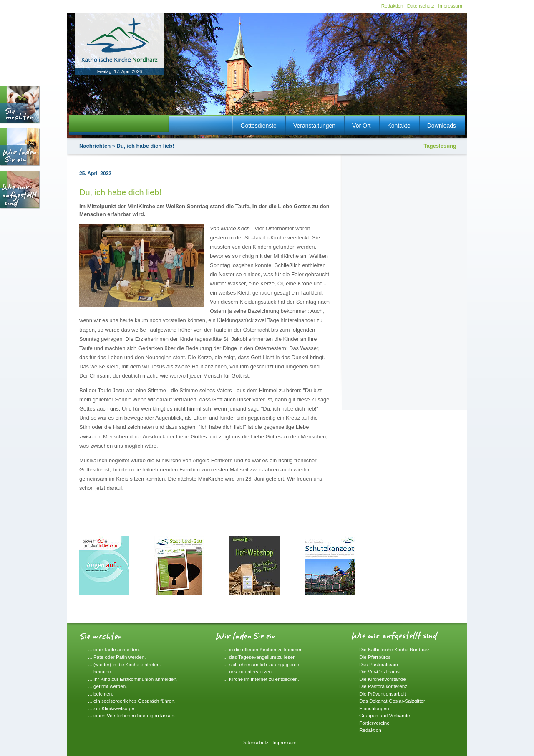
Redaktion (392, 6)
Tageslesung (440, 146)
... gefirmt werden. (108, 686)
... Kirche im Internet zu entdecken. (261, 679)
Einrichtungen (374, 708)
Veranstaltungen (314, 126)
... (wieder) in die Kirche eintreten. (125, 664)
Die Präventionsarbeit (383, 694)
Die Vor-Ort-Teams (379, 672)
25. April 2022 (95, 174)
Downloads (442, 126)
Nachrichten (95, 146)
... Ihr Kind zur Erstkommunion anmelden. (133, 679)
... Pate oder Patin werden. (117, 657)
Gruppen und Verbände (385, 715)
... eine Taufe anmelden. (114, 649)
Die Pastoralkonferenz (383, 686)
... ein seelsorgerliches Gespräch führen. (132, 701)
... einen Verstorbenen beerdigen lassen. (132, 715)
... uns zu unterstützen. (248, 672)
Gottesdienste (259, 126)
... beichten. (101, 694)
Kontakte (399, 126)
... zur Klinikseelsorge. (112, 708)
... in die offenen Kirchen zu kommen (263, 649)
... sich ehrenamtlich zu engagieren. (262, 664)
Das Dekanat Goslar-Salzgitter (392, 701)
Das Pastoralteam (379, 664)
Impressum (450, 6)
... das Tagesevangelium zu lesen (260, 657)
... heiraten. (100, 672)
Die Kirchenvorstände (383, 679)
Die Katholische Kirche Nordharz (394, 649)
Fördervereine (374, 723)
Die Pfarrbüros (375, 657)
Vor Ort (361, 126)
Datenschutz (421, 6)
